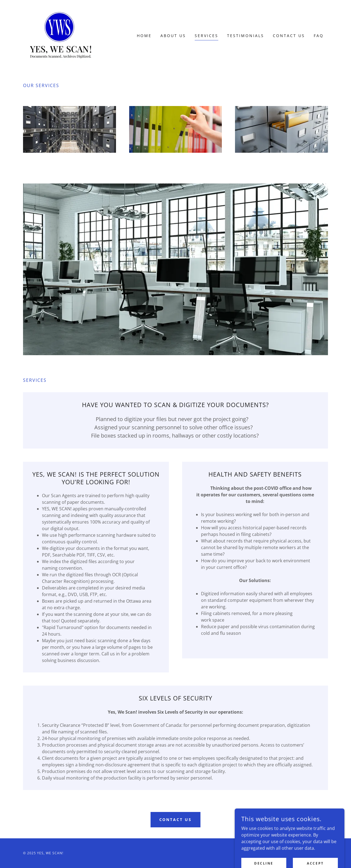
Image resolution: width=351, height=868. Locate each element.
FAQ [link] (319, 36)
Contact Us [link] (289, 36)
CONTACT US (176, 820)
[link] (61, 35)
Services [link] (206, 36)
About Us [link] (173, 36)
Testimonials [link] (246, 36)
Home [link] (144, 36)
